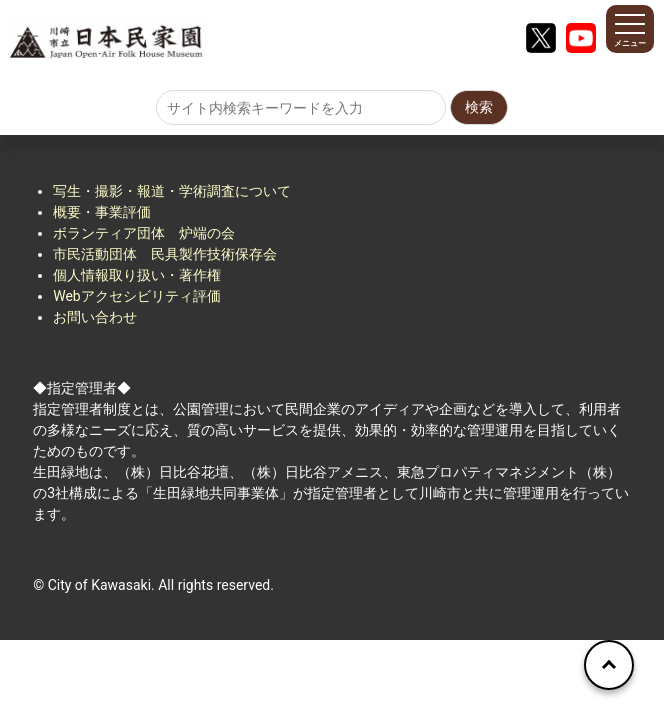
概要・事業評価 (102, 212)
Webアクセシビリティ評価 (137, 296)
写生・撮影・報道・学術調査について (172, 191)
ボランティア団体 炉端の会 (144, 233)
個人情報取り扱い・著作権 (137, 275)
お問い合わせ (95, 317)
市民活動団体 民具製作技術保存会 (165, 254)
